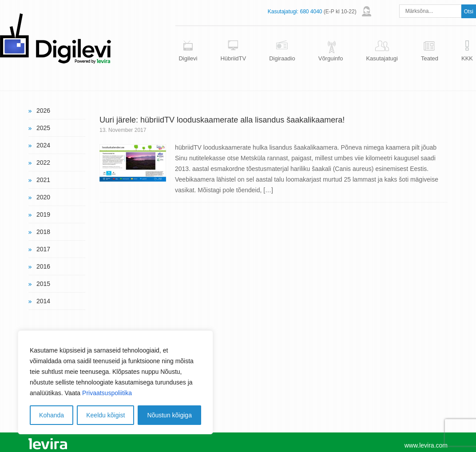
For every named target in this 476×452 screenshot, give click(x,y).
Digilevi (188, 58)
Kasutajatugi (382, 58)
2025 (43, 128)
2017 (43, 249)
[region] (115, 382)
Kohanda (52, 415)
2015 (43, 284)
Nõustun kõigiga (170, 415)
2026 (43, 111)
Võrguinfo (331, 58)
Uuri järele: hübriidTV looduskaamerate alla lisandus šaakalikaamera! (222, 120)
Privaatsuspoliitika (107, 393)
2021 (43, 180)
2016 (43, 266)
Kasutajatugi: (283, 12)
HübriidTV (233, 58)
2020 (43, 197)
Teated (430, 58)
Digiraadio (282, 58)
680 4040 (311, 12)
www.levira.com (426, 445)
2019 (43, 214)
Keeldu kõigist (105, 415)
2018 (43, 232)
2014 (43, 301)
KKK (467, 58)
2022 (43, 163)
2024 (43, 145)
